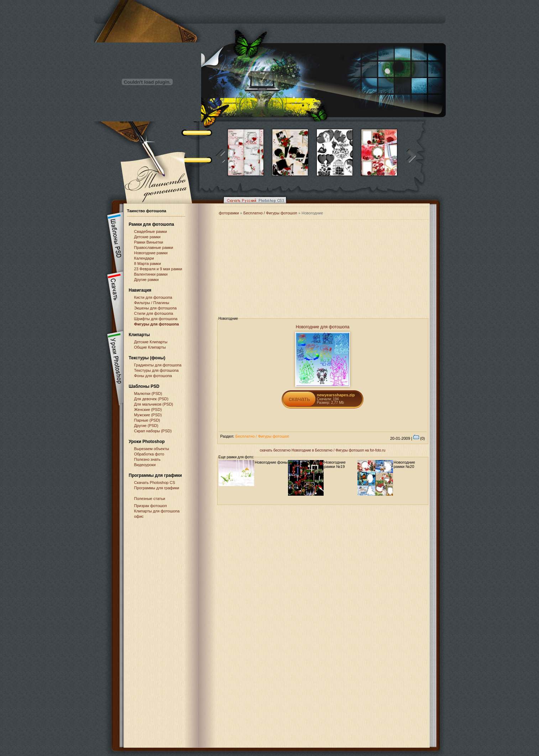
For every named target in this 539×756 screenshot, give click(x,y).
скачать (299, 399)
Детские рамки (148, 237)
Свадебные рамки (151, 231)
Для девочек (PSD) (151, 399)
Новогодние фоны (271, 462)
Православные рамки (154, 247)
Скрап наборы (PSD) (153, 431)
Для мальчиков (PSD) (154, 404)
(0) (419, 438)
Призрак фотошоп (151, 506)
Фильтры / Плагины (152, 303)
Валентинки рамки (151, 274)
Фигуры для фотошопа (157, 324)
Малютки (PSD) (148, 393)
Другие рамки (146, 280)
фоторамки (229, 213)
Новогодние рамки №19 (335, 464)
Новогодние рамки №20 (404, 464)
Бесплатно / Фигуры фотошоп (270, 213)
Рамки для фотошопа (151, 224)
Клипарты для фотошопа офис (157, 514)
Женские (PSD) (148, 410)
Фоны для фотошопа (153, 376)
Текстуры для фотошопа (156, 370)
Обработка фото (149, 454)
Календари (144, 258)
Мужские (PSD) (148, 415)
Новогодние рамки (151, 253)
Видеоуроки (145, 465)
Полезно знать (147, 459)
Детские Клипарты (151, 342)
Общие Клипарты (150, 347)
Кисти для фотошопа (153, 297)
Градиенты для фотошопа (158, 365)
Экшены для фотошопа (156, 308)
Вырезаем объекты (152, 449)
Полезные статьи (150, 499)
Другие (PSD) (146, 426)
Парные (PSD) (147, 420)
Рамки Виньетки (149, 242)
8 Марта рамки (148, 264)
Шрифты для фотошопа (156, 319)
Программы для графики (157, 488)
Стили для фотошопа (154, 313)
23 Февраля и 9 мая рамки (158, 269)
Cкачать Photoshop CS (155, 483)
